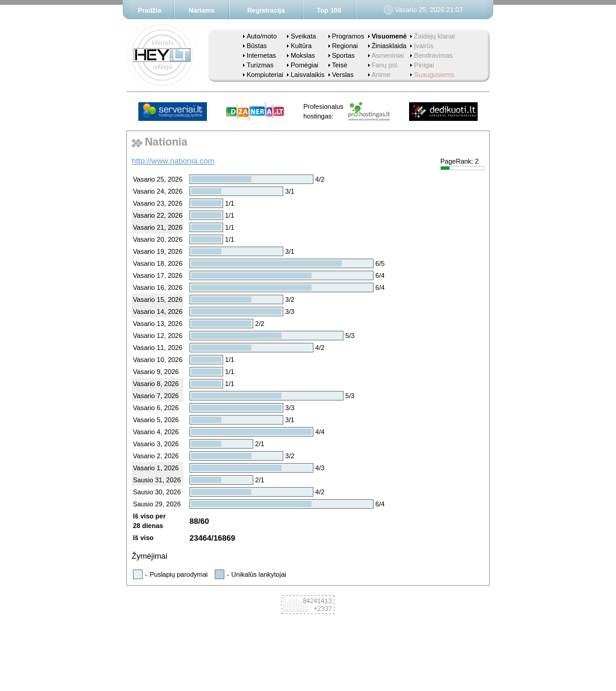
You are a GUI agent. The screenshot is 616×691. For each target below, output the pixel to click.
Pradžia (149, 10)
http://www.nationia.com (173, 161)
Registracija (266, 10)
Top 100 (329, 10)
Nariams (202, 10)
